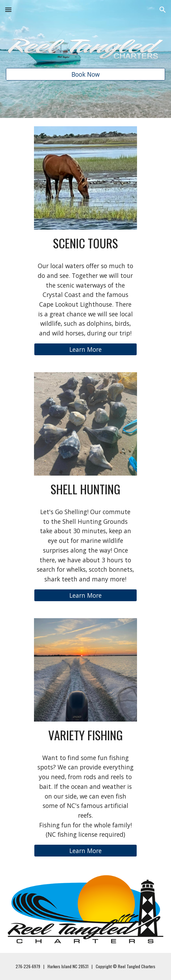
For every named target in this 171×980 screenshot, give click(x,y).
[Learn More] (86, 350)
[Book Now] (85, 74)
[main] (86, 243)
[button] (8, 10)
